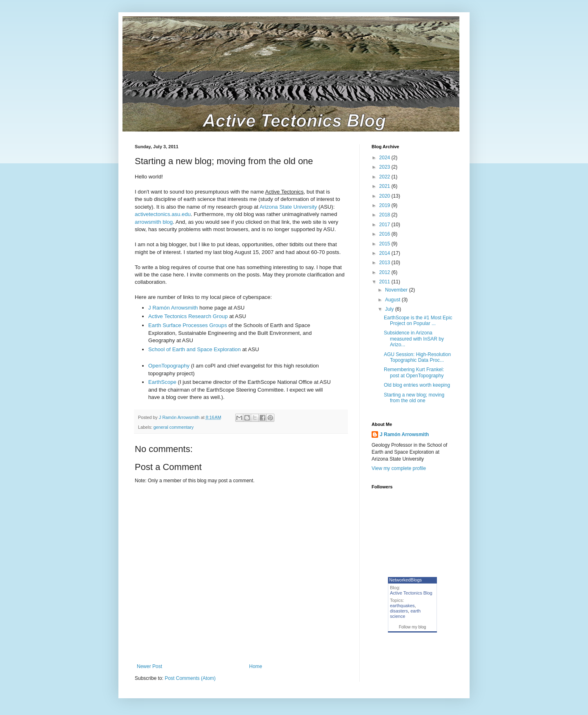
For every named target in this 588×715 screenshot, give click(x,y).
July (390, 309)
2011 (385, 282)
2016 (385, 234)
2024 (385, 158)
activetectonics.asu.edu (163, 214)
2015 (385, 244)
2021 (385, 186)
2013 (385, 263)
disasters (399, 611)
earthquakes (402, 606)
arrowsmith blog (154, 222)
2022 (385, 177)
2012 (385, 272)
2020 (385, 196)
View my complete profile (399, 468)
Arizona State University (288, 207)
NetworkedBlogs (405, 580)
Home (256, 666)
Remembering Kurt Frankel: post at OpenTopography (414, 372)
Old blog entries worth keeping (417, 385)
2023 (385, 167)
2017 (385, 225)
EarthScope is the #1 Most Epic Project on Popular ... (418, 321)
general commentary (174, 427)
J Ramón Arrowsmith (173, 308)
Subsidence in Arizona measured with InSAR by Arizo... (414, 339)
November (397, 290)
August (393, 300)
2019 (385, 205)
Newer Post (149, 666)
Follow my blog (413, 627)
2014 (385, 253)
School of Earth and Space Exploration (195, 349)
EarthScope (163, 382)
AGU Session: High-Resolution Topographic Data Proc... (417, 357)
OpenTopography (169, 366)
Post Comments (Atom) (190, 678)
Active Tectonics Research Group (188, 316)
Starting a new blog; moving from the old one (414, 398)
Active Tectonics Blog (411, 593)
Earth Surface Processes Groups (188, 325)
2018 (385, 215)
